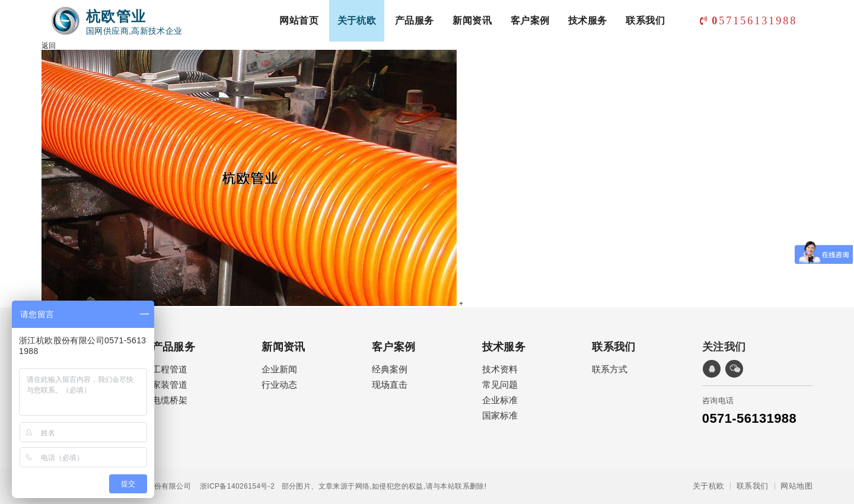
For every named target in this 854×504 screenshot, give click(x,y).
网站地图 (796, 486)
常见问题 (500, 385)
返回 (49, 46)
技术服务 (588, 20)
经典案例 (390, 369)
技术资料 (500, 369)
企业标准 (500, 400)
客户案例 (530, 20)
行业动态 (279, 385)
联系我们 (645, 20)
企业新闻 (279, 369)
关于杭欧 (357, 20)
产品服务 (415, 20)
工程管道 (170, 369)
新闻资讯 (472, 20)
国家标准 (500, 415)
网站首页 (299, 20)
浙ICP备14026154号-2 (233, 486)
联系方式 (610, 369)
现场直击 (390, 385)
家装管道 (170, 385)
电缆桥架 (170, 400)
